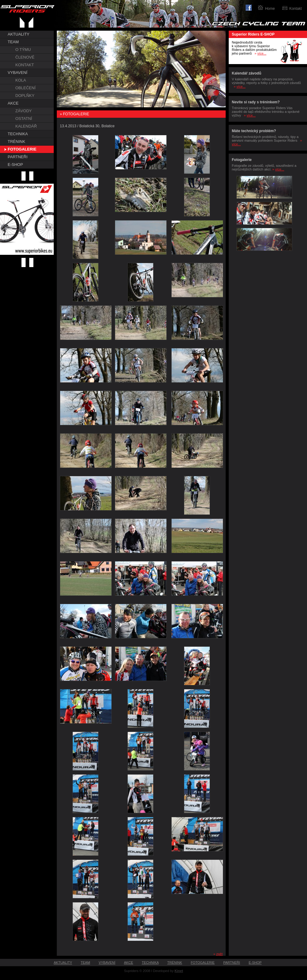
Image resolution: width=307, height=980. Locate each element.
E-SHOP (15, 165)
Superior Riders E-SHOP (253, 34)
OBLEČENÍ (25, 88)
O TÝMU (23, 50)
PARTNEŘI (18, 157)
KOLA (21, 80)
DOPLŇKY (25, 96)
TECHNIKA (18, 134)
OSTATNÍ (24, 119)
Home (270, 9)
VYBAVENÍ (17, 73)
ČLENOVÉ (25, 57)
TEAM (13, 42)
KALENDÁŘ (26, 126)
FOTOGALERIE (22, 149)
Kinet (179, 971)
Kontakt (295, 9)
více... (262, 53)
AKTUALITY (19, 34)
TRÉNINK (16, 142)
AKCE (13, 103)
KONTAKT (25, 65)
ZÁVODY (23, 111)
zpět (219, 954)
